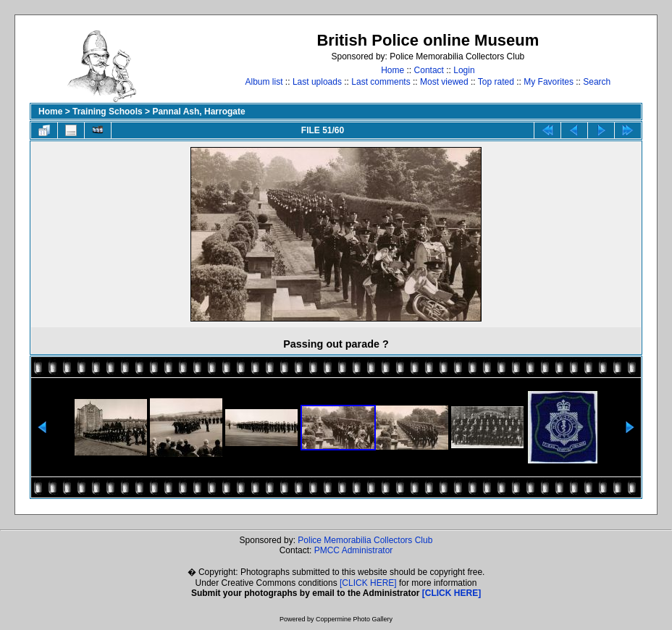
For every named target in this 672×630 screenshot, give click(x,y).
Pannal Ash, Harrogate (198, 112)
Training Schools (108, 112)
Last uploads (317, 82)
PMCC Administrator (354, 550)
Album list (264, 82)
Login (464, 70)
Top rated (496, 82)
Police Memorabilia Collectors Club (365, 540)
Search (597, 82)
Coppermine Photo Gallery (354, 619)
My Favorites (549, 82)
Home (392, 70)
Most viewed (444, 82)
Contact (429, 70)
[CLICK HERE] (368, 583)
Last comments (381, 82)
